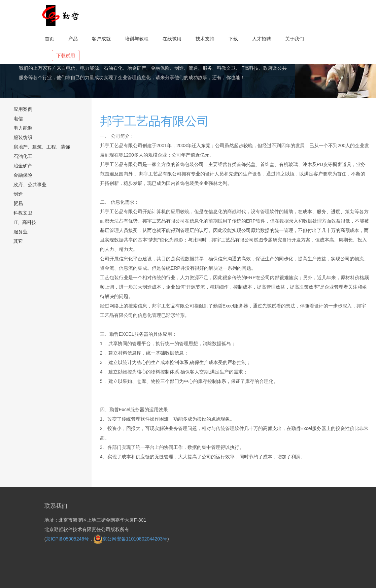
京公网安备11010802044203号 (130, 539)
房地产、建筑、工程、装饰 (42, 147)
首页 (49, 39)
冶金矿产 (23, 166)
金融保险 (23, 175)
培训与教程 (137, 39)
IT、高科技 (25, 222)
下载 (233, 39)
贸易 (18, 203)
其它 (18, 241)
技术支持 (205, 39)
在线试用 (172, 39)
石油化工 (23, 156)
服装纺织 (23, 137)
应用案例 (23, 109)
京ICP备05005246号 (67, 539)
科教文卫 (23, 213)
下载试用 (66, 56)
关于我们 (295, 39)
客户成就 (101, 39)
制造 (18, 194)
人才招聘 (262, 39)
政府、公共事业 (30, 185)
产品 (73, 39)
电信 (18, 119)
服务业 (21, 232)
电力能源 (23, 128)
